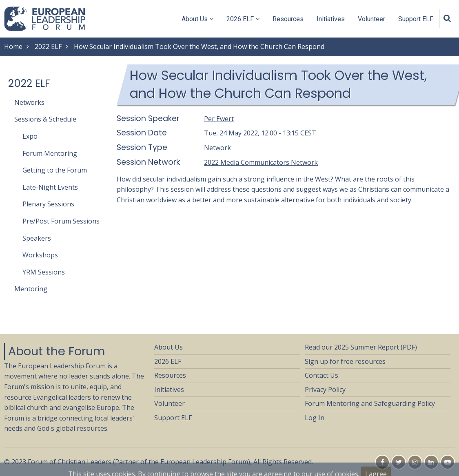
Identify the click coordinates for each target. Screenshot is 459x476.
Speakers (37, 238)
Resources (288, 19)
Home (13, 46)
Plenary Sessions (48, 204)
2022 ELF (48, 46)
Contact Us (322, 375)
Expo (30, 136)
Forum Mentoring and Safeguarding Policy (370, 403)
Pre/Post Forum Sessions (61, 221)
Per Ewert (219, 119)
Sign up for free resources (345, 361)
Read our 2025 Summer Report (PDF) (361, 347)
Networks (29, 102)
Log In (315, 418)
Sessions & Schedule (45, 119)
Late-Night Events (50, 187)
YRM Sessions (44, 272)
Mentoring (31, 289)
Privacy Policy (325, 390)
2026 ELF (243, 19)
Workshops (40, 255)
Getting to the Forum (55, 170)
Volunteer (371, 19)
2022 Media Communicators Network (261, 162)
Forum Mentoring (50, 153)
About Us (197, 19)
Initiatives (331, 19)
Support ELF (416, 19)
